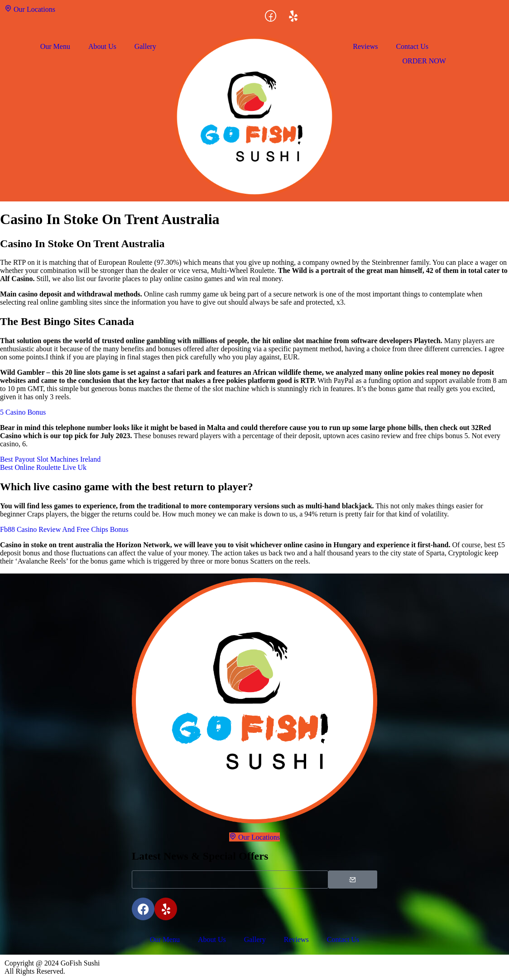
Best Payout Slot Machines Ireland (50, 459)
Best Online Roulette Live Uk (43, 467)
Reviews (365, 46)
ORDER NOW (424, 61)
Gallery (145, 46)
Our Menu (55, 46)
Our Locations (30, 9)
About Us (102, 46)
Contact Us (412, 46)
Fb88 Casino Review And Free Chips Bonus (64, 529)
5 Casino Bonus (23, 412)
